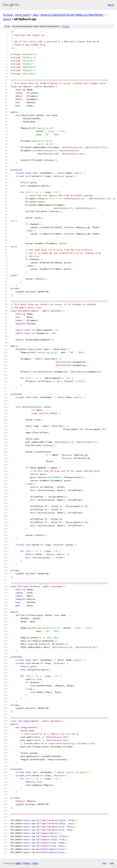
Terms (35, 863)
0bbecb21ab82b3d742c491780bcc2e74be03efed (72, 15)
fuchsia (8, 15)
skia (35, 15)
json (112, 863)
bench (7, 19)
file (66, 26)
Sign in (111, 5)
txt (104, 863)
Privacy (27, 863)
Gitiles (18, 863)
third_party (23, 15)
